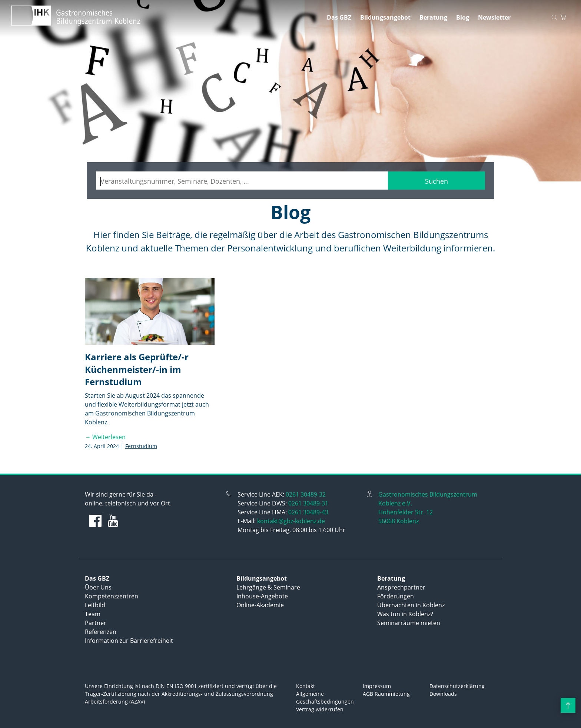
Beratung (433, 17)
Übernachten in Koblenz (411, 605)
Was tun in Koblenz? (405, 614)
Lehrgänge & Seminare (268, 587)
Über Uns (98, 587)
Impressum (377, 686)
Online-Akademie (260, 605)
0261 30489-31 (308, 503)
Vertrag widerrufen (320, 709)
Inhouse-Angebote (262, 596)
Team (93, 614)
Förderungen (396, 596)
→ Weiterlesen (105, 437)
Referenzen (101, 632)
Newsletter (494, 17)
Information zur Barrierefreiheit (129, 641)
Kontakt (306, 686)
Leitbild (95, 605)
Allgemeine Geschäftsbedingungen (325, 698)
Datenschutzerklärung (457, 686)
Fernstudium (141, 446)
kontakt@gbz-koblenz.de (291, 521)
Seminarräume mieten (409, 623)
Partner (96, 623)
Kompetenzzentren (112, 596)
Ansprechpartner (401, 587)
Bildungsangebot (385, 17)
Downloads (443, 694)
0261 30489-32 (306, 494)
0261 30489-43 (308, 512)
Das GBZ (339, 17)
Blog (463, 17)
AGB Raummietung (386, 694)
